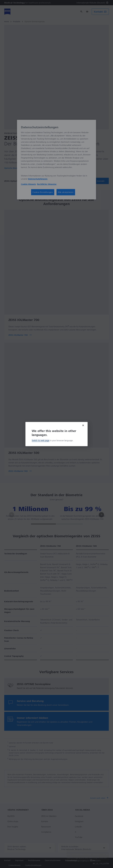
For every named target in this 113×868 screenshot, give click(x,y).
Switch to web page (41, 440)
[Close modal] (83, 425)
